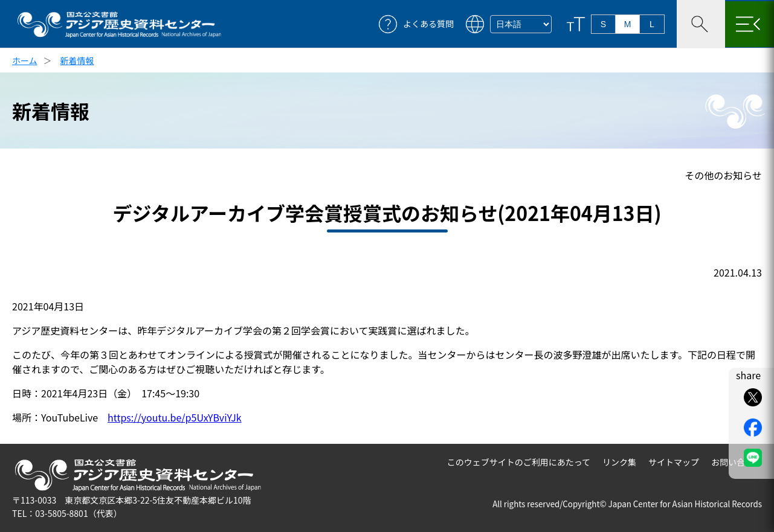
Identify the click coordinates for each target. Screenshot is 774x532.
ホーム (25, 60)
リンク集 (619, 462)
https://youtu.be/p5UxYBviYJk (175, 417)
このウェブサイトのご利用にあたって (519, 462)
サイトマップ (674, 462)
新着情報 (77, 60)
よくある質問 (428, 24)
